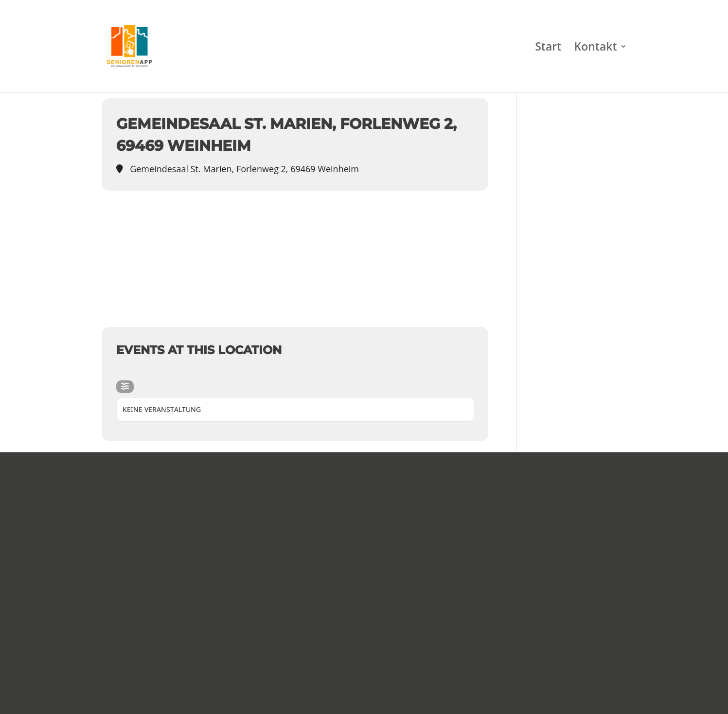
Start (548, 48)
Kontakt (595, 48)
